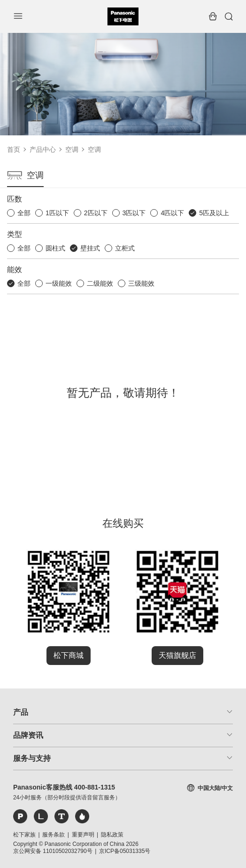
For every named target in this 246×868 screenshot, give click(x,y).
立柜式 (125, 248)
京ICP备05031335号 (125, 851)
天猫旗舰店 (177, 655)
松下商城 (69, 655)
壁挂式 (90, 248)
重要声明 (83, 835)
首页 (14, 149)
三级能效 (141, 283)
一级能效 (59, 283)
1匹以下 (57, 213)
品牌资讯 (28, 735)
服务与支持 (32, 758)
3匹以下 (134, 213)
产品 (21, 712)
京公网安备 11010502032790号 (53, 851)
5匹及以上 (214, 213)
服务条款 (54, 835)
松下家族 (24, 835)
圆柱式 (55, 248)
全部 (24, 213)
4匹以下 (172, 213)
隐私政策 (112, 835)
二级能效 (100, 283)
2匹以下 (96, 213)
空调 (72, 149)
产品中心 (43, 149)
